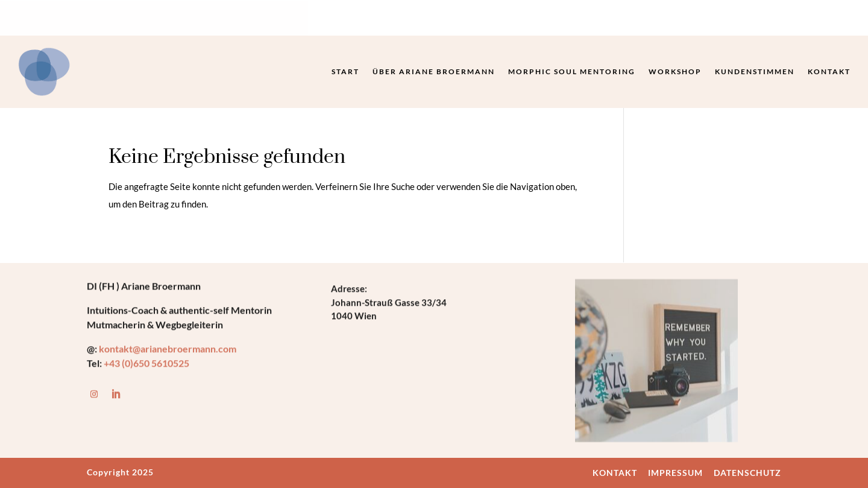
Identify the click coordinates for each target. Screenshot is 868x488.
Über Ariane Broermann (434, 71)
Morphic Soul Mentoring (572, 71)
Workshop (675, 71)
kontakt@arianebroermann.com (168, 350)
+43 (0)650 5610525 (146, 364)
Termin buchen (658, 19)
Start (345, 71)
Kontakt (829, 71)
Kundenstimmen (755, 71)
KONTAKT (615, 473)
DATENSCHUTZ (747, 473)
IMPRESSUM (675, 473)
